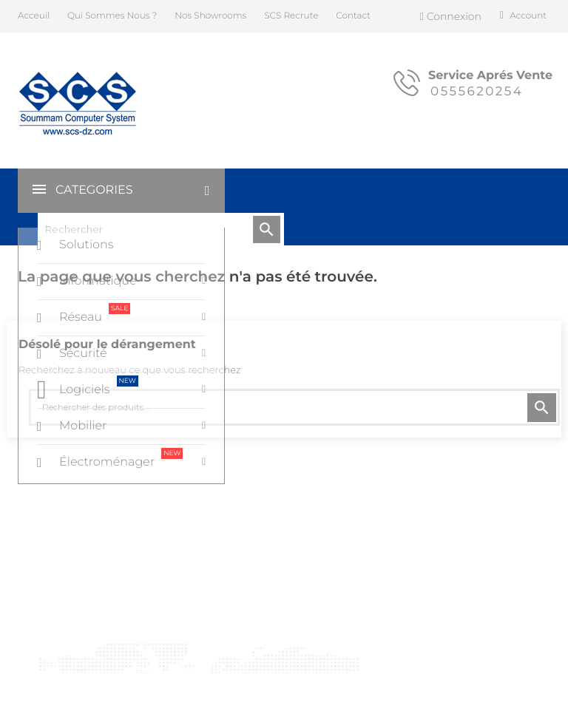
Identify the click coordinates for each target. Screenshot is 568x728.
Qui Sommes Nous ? (112, 16)
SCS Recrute (291, 16)
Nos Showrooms (210, 16)
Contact (353, 16)
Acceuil (34, 16)
